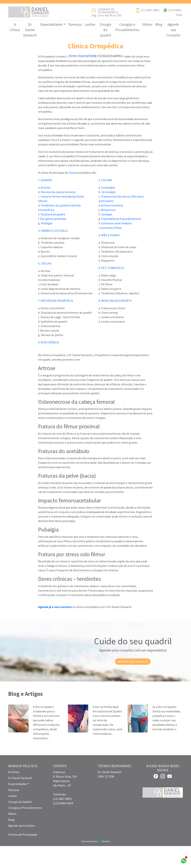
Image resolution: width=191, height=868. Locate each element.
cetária (118, 227)
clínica (72, 195)
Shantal (104, 863)
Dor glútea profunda (53, 241)
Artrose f (107, 227)
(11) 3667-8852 (150, 10)
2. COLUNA (105, 202)
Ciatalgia (106, 236)
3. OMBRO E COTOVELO (53, 253)
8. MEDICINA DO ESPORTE (115, 323)
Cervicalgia (108, 214)
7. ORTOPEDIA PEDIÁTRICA (55, 323)
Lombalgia (108, 210)
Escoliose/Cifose (111, 250)
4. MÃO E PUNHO (109, 257)
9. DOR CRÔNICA (48, 364)
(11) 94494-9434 (63, 825)
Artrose (46, 210)
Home (73, 61)
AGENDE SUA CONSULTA (133, 684)
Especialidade (88, 61)
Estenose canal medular (117, 245)
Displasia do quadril (53, 236)
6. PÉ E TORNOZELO (111, 290)
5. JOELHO (45, 286)
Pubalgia (47, 245)
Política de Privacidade (23, 856)
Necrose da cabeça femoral (58, 214)
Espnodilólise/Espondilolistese (121, 241)
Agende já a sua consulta (55, 629)
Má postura (108, 232)
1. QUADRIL (45, 202)
